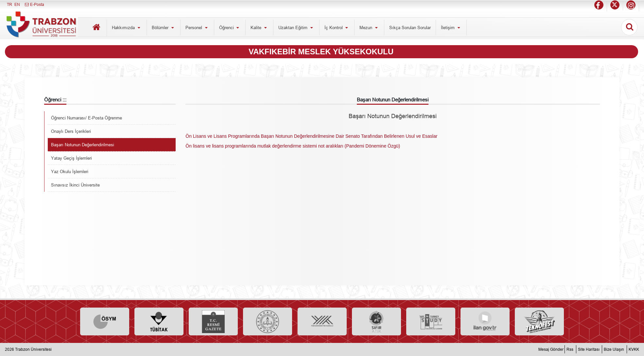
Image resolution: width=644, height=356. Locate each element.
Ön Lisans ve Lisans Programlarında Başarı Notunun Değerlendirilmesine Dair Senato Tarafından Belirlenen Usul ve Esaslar (311, 136)
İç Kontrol (337, 27)
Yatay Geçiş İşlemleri (71, 158)
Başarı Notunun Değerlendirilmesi (83, 145)
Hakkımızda (127, 27)
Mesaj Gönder (551, 349)
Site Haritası (589, 349)
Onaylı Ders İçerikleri (71, 131)
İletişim (451, 27)
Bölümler (164, 27)
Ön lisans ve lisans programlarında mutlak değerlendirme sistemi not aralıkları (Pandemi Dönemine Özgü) (293, 146)
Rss (570, 349)
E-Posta (34, 4)
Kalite (259, 27)
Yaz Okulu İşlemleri (70, 171)
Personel (197, 27)
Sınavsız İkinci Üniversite (75, 185)
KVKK (634, 349)
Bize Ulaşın (614, 349)
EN (17, 4)
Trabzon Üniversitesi (33, 349)
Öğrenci (230, 27)
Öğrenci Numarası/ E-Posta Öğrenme (87, 118)
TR (9, 4)
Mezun (369, 27)
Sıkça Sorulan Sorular (410, 27)
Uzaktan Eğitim (296, 27)
